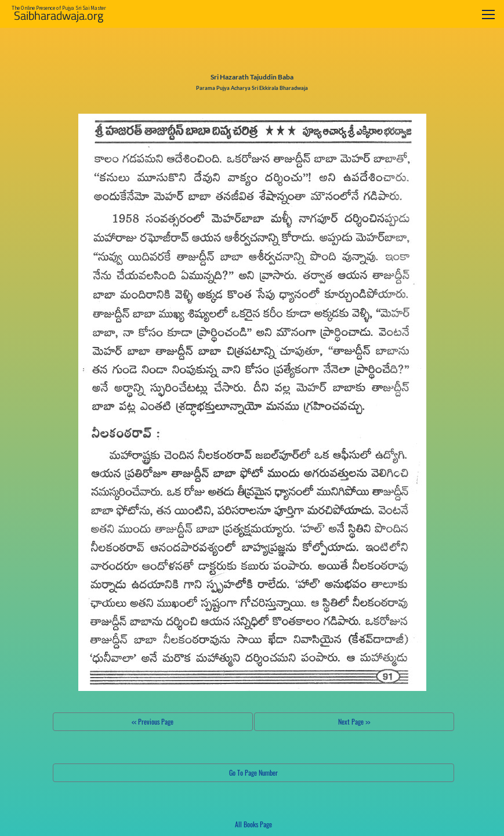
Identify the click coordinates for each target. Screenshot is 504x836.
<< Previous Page (153, 721)
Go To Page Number (253, 772)
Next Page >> (354, 721)
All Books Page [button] (253, 824)
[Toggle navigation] (488, 14)
